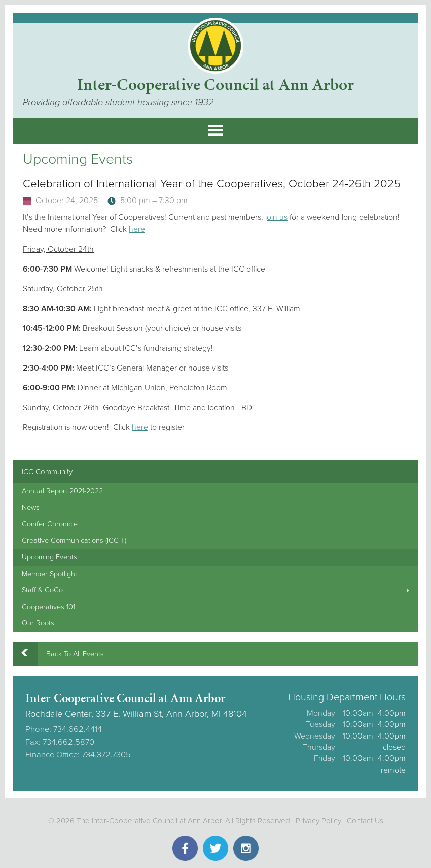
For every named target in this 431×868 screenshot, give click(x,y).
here (137, 229)
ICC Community (47, 472)
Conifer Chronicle (50, 524)
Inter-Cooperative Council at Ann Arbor (215, 84)
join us (276, 217)
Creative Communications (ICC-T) (74, 540)
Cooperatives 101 (48, 607)
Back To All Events (75, 654)
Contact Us (365, 821)
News (31, 507)
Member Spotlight (49, 574)
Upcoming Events (49, 557)
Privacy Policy (318, 821)
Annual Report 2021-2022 (62, 491)
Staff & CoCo (42, 590)
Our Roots (38, 623)
